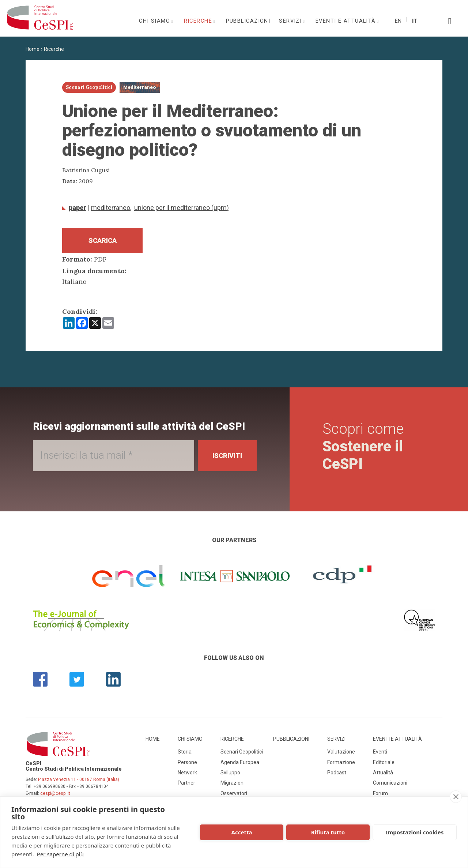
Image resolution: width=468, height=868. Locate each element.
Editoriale (384, 762)
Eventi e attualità (347, 21)
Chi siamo (155, 21)
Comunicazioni (390, 783)
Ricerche (199, 21)
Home (33, 49)
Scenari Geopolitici (242, 752)
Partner (186, 783)
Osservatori (234, 793)
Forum (380, 793)
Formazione (341, 762)
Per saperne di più (60, 854)
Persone (187, 762)
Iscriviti (227, 456)
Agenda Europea (240, 762)
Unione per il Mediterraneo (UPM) (182, 208)
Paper (78, 208)
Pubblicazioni (248, 21)
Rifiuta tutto (328, 832)
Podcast (337, 773)
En (398, 21)
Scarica (103, 241)
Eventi (380, 752)
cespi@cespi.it (55, 793)
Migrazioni (233, 783)
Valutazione (341, 752)
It (415, 21)
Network (187, 773)
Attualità (383, 773)
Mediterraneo (111, 208)
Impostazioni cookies (415, 832)
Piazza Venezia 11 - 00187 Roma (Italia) (79, 779)
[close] (456, 797)
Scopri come (363, 446)
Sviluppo (230, 773)
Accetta (242, 832)
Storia (185, 752)
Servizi (291, 21)
